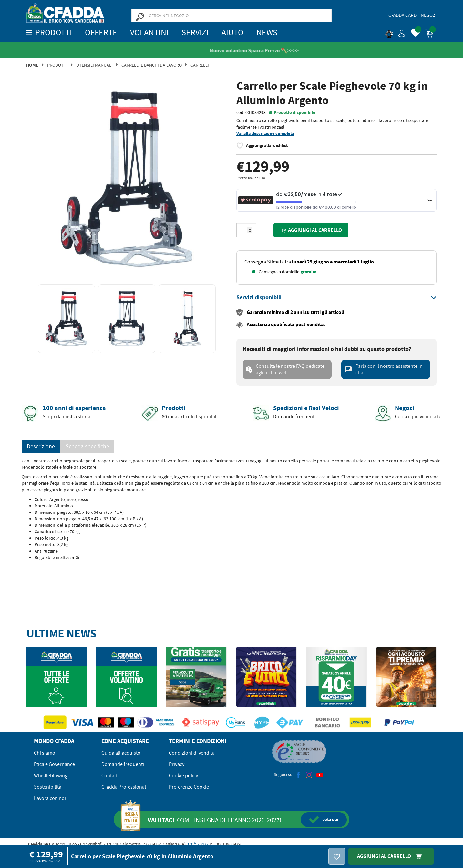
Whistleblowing (51, 776)
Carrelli (200, 65)
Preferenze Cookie (189, 787)
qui (324, 820)
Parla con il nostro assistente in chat (384, 370)
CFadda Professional (124, 787)
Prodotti (57, 65)
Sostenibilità (48, 787)
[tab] (336, 298)
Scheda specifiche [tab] (87, 447)
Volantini (149, 32)
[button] (395, 32)
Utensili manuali (94, 65)
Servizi (195, 32)
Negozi (429, 15)
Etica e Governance (54, 765)
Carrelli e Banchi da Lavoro (152, 65)
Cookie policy (183, 776)
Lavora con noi (50, 799)
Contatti (110, 776)
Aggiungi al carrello (311, 230)
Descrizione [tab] (41, 447)
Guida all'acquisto (121, 753)
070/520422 (198, 844)
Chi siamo (45, 753)
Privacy (177, 765)
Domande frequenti (123, 765)
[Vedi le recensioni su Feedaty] (171, 51)
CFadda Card (402, 15)
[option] (127, 180)
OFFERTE (101, 32)
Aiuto (232, 32)
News (267, 32)
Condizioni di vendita (192, 753)
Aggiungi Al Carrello (391, 856)
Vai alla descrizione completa (265, 134)
